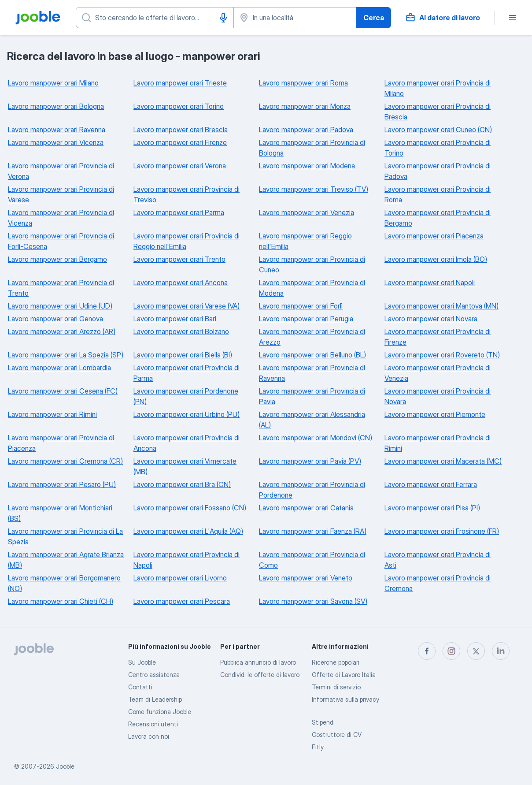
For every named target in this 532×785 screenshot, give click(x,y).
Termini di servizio (336, 687)
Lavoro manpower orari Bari (175, 319)
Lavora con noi (149, 736)
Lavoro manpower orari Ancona (181, 283)
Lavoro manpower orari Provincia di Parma (187, 373)
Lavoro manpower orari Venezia (307, 212)
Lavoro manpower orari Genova (55, 319)
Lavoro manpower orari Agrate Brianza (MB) (66, 560)
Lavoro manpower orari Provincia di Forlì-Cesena (61, 241)
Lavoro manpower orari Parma (179, 212)
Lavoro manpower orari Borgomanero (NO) (64, 583)
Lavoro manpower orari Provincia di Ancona (187, 443)
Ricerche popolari (336, 662)
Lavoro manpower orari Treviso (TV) (314, 189)
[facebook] (427, 651)
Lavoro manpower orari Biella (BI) (183, 355)
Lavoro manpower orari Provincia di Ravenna (312, 373)
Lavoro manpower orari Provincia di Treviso (187, 194)
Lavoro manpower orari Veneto (306, 578)
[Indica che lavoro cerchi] (155, 18)
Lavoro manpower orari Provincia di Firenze (438, 337)
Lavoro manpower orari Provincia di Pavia (312, 396)
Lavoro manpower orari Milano (53, 83)
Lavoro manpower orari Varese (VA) (187, 306)
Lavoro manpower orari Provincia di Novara (438, 396)
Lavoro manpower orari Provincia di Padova (438, 171)
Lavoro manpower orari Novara (431, 319)
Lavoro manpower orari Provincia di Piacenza (61, 443)
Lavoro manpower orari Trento (179, 259)
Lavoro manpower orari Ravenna (57, 130)
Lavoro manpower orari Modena (307, 166)
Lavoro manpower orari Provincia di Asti (438, 560)
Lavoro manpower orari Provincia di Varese (61, 194)
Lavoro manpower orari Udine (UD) (60, 306)
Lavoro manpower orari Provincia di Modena (312, 288)
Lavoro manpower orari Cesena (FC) (63, 391)
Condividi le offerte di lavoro (260, 675)
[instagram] (451, 651)
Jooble (65, 766)
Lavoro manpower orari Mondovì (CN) (316, 438)
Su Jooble (142, 662)
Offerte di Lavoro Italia (344, 675)
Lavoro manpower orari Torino (179, 106)
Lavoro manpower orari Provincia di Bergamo (438, 218)
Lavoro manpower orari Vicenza (56, 142)
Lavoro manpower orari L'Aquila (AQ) (188, 531)
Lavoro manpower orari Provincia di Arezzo (312, 337)
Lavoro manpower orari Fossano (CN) (190, 508)
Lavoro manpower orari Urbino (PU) (187, 414)
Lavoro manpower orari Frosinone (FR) (442, 531)
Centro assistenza (154, 675)
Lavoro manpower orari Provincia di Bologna (312, 148)
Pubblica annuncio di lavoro (258, 662)
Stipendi (323, 722)
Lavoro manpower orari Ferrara (431, 484)
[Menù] (513, 18)
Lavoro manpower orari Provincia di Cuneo (312, 264)
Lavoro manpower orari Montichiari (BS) (60, 513)
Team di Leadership (155, 699)
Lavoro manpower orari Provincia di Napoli (187, 560)
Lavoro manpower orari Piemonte (435, 414)
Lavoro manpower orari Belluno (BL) (312, 355)
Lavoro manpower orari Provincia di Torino (438, 148)
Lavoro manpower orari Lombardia (59, 368)
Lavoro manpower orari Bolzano (181, 331)
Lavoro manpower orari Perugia (306, 319)
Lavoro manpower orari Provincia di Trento (61, 288)
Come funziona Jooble (160, 712)
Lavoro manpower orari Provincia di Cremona (438, 583)
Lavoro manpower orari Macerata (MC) (443, 461)
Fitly (318, 747)
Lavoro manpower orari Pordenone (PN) (186, 396)
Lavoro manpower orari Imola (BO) (436, 259)
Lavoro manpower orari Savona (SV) (313, 601)
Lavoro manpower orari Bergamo (57, 259)
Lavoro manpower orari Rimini (52, 414)
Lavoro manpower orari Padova (306, 130)
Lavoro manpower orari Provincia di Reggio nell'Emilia (187, 241)
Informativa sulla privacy (345, 699)
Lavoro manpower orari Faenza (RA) (313, 531)
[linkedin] (501, 651)
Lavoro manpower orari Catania (306, 508)
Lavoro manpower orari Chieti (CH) (61, 601)
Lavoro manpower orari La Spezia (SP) (66, 355)
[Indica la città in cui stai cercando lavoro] (295, 18)
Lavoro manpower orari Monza (305, 106)
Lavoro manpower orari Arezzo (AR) (62, 331)
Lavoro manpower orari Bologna (56, 106)
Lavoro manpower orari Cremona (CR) (65, 461)
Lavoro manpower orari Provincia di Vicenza (61, 218)
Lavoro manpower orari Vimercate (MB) (185, 466)
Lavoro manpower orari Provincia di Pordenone (312, 490)
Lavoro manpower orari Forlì (301, 306)
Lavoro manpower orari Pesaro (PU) (62, 484)
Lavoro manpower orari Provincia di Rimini (438, 443)
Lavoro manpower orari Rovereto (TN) (442, 355)
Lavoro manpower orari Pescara (182, 601)
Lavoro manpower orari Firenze (180, 142)
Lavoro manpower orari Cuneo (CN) (438, 130)
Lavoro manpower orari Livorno (180, 578)
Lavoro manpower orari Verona (180, 166)
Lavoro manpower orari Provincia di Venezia (438, 373)
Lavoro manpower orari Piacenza (434, 236)
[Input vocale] (223, 18)
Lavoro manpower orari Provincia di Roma (438, 194)
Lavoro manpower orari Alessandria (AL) (312, 420)
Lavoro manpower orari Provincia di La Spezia (65, 536)
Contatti (140, 687)
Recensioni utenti (153, 724)
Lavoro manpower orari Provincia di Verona (61, 171)
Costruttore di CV (337, 735)
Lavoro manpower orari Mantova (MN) (441, 306)
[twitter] (476, 651)
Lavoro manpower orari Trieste (180, 83)
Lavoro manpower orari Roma (303, 83)
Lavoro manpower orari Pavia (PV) (310, 461)
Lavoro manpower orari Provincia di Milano (438, 88)
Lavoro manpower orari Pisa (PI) (432, 508)
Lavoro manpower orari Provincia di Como (312, 560)
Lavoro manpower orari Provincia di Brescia (438, 112)
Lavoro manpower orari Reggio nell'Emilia (305, 241)
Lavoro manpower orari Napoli (430, 283)
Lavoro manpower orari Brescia (181, 130)
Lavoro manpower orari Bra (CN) (182, 484)
